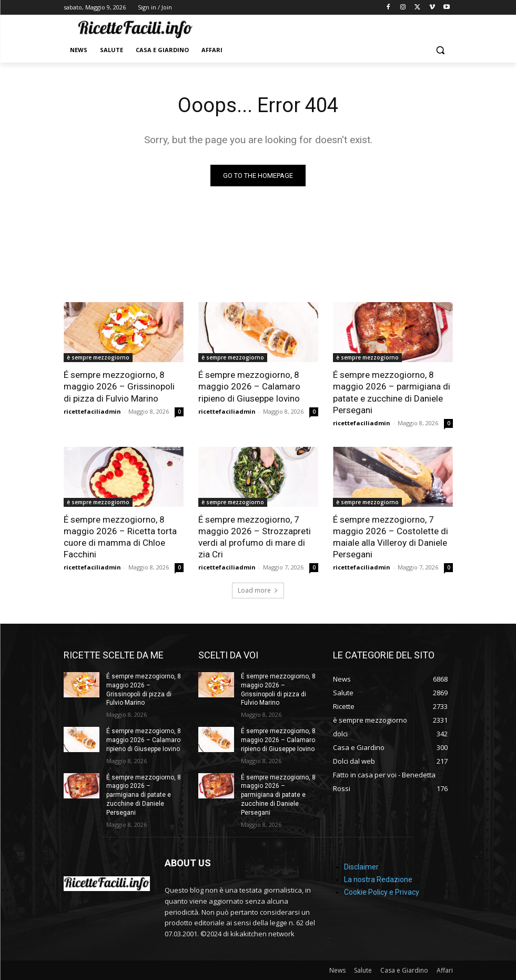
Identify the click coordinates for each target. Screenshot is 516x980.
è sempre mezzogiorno (98, 357)
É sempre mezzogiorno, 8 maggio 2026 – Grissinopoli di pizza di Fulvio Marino (119, 386)
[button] (441, 50)
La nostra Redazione (378, 879)
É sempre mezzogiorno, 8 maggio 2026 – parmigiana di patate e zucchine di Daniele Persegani (392, 392)
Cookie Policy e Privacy (382, 892)
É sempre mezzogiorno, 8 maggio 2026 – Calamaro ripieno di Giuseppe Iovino (249, 386)
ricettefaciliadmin (92, 411)
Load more (258, 590)
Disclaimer (361, 867)
